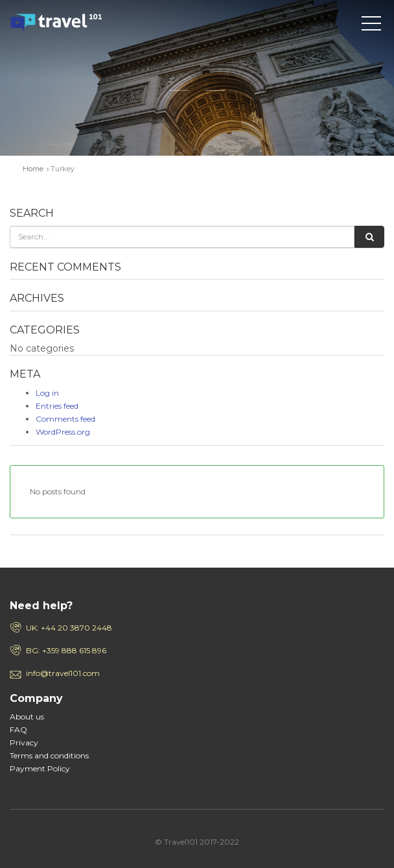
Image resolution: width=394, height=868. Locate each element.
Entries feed (57, 406)
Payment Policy (40, 768)
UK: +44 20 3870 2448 (69, 628)
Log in (47, 393)
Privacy (24, 742)
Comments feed (65, 419)
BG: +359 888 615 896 (66, 650)
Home (33, 169)
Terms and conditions (49, 755)
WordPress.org (63, 432)
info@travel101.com (63, 673)
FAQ (18, 729)
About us (27, 717)
